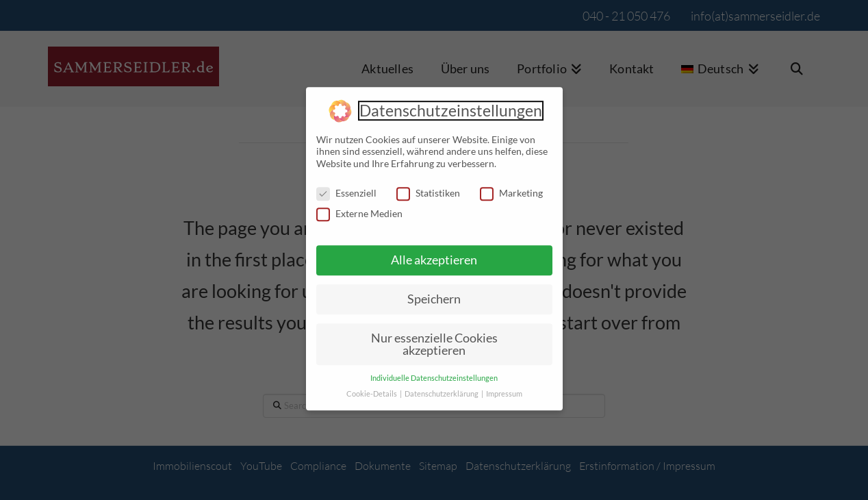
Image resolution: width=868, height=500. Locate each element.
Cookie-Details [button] (372, 388)
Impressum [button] (504, 388)
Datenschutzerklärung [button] (442, 388)
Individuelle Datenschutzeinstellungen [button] (434, 372)
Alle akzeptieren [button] (434, 254)
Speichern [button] (434, 293)
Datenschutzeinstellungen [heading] (451, 104)
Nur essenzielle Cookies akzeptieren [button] (434, 338)
